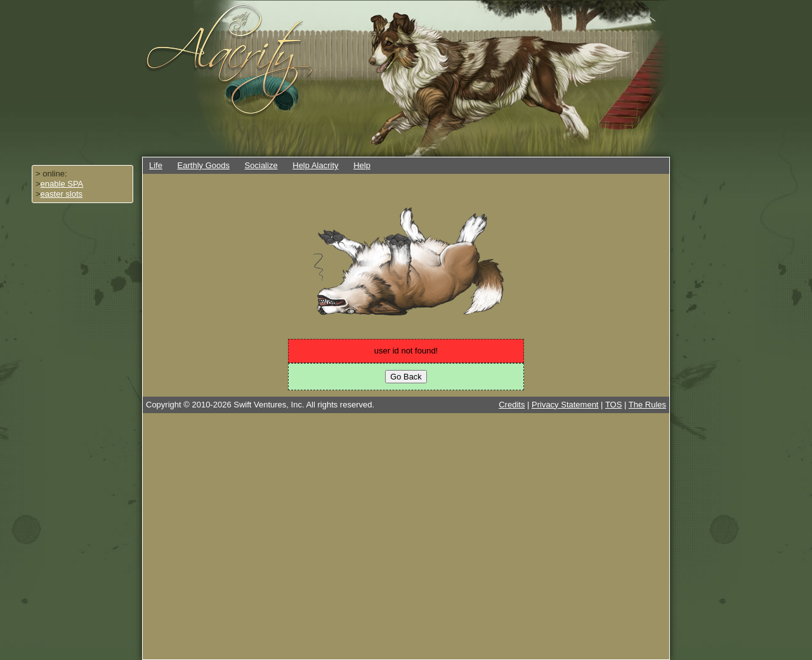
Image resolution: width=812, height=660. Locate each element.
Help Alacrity (315, 165)
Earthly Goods (204, 165)
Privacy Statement (565, 405)
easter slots (62, 194)
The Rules (647, 405)
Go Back (406, 377)
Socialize (261, 165)
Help (362, 165)
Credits (512, 405)
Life (156, 165)
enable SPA (62, 184)
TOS (614, 405)
